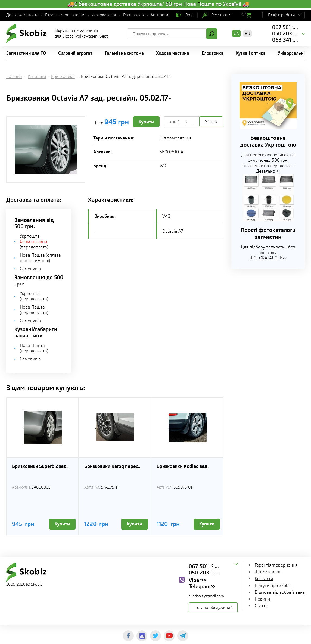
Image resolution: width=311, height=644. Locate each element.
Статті (261, 606)
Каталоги (37, 77)
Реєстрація (221, 15)
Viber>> (197, 580)
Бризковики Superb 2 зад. (40, 466)
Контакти (160, 15)
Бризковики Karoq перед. (112, 466)
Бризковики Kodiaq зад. (183, 466)
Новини (262, 599)
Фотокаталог (104, 15)
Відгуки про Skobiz (273, 585)
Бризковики (63, 77)
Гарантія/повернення (65, 15)
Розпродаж (134, 15)
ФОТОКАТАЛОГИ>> (268, 258)
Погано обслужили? (213, 608)
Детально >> (268, 171)
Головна (14, 77)
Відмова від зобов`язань (280, 592)
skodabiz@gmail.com (206, 596)
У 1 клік (211, 122)
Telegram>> (202, 586)
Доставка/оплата (22, 15)
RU (248, 33)
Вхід (189, 15)
